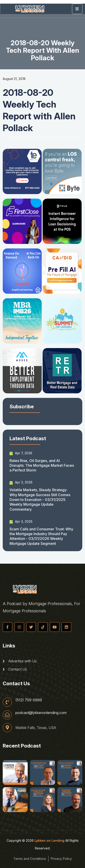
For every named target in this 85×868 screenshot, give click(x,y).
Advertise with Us (20, 661)
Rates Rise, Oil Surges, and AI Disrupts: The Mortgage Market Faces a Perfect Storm (42, 465)
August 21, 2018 (14, 79)
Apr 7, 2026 (21, 453)
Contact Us (15, 669)
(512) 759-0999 (29, 700)
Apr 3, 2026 (21, 482)
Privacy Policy (61, 859)
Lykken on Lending (49, 840)
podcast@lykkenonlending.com (41, 713)
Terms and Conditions (30, 859)
